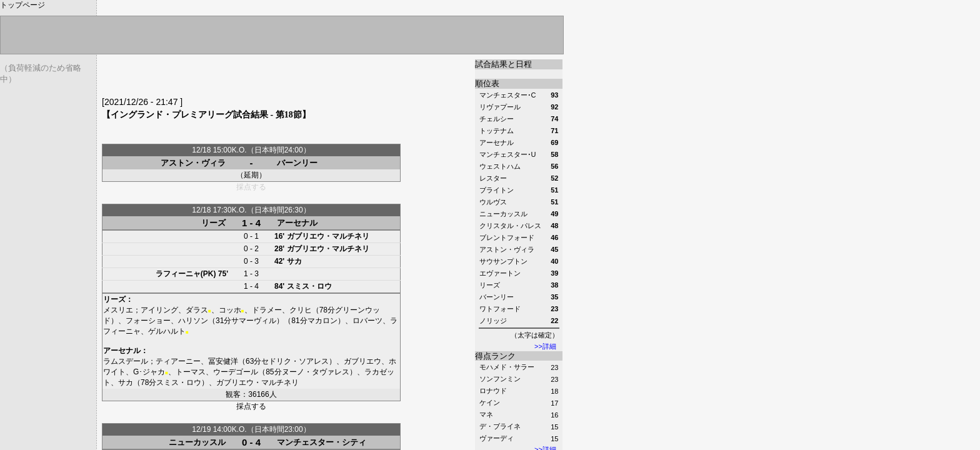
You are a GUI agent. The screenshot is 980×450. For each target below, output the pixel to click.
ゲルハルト (167, 331)
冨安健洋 (223, 361)
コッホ (230, 310)
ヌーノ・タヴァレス (316, 372)
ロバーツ (367, 321)
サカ (294, 261)
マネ (486, 414)
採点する (251, 406)
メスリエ (118, 310)
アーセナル (297, 223)
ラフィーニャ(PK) (186, 274)
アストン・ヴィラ (193, 163)
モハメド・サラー (507, 367)
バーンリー (297, 163)
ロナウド (493, 391)
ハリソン (193, 321)
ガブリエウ (362, 361)
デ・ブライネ (500, 426)
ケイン (490, 402)
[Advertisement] (248, 78)
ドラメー (267, 310)
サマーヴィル (254, 321)
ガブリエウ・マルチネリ (328, 236)
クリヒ (301, 310)
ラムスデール (126, 361)
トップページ (22, 5)
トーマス (191, 372)
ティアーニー (178, 361)
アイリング (159, 310)
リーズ (213, 223)
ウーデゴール (236, 372)
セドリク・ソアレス (295, 361)
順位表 (487, 83)
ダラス (197, 310)
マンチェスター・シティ (322, 442)
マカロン (322, 321)
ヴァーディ (497, 438)
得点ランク (495, 356)
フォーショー (148, 321)
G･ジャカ (149, 372)
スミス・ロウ (309, 286)
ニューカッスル (197, 442)
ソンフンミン (500, 379)
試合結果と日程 (503, 64)
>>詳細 (545, 346)
